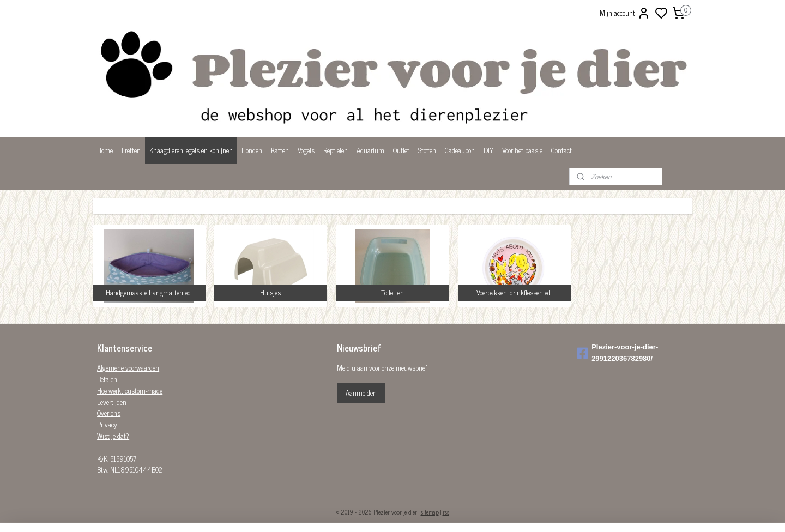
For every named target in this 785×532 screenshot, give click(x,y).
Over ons (109, 413)
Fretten (131, 150)
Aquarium (370, 150)
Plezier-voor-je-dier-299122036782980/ (617, 353)
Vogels (306, 150)
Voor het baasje (522, 150)
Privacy (107, 424)
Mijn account (625, 13)
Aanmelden (361, 393)
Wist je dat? (113, 436)
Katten (280, 150)
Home (105, 150)
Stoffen (427, 150)
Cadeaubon (460, 150)
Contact (561, 150)
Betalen (107, 379)
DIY (488, 150)
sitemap (430, 512)
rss (446, 512)
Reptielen (336, 150)
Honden (252, 150)
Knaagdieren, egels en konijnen (191, 150)
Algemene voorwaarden (128, 368)
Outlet (401, 150)
